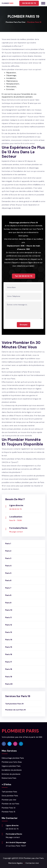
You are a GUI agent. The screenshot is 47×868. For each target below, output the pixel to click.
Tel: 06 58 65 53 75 (24, 276)
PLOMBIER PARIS (20, 731)
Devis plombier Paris (10, 796)
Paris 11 (8, 618)
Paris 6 (8, 580)
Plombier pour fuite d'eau (12, 762)
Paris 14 (9, 640)
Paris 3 (8, 558)
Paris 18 (9, 669)
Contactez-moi (32, 863)
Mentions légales (16, 863)
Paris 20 (9, 684)
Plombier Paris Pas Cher (16, 22)
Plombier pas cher (9, 800)
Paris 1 (8, 544)
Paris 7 (8, 588)
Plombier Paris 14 (9, 808)
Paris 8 (8, 595)
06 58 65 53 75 (29, 3)
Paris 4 (8, 566)
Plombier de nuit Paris (10, 804)
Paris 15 (9, 647)
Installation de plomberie (12, 770)
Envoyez (24, 325)
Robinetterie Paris (9, 778)
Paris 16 (9, 654)
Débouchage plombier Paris (13, 758)
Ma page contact (16, 532)
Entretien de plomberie (11, 774)
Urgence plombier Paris (11, 766)
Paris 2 (8, 551)
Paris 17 (9, 662)
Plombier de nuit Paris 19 (15, 710)
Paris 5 (8, 573)
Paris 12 (9, 625)
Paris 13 (9, 632)
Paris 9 (8, 603)
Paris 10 (9, 610)
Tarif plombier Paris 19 (14, 704)
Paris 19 (9, 677)
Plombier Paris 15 (8, 812)
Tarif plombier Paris (9, 792)
